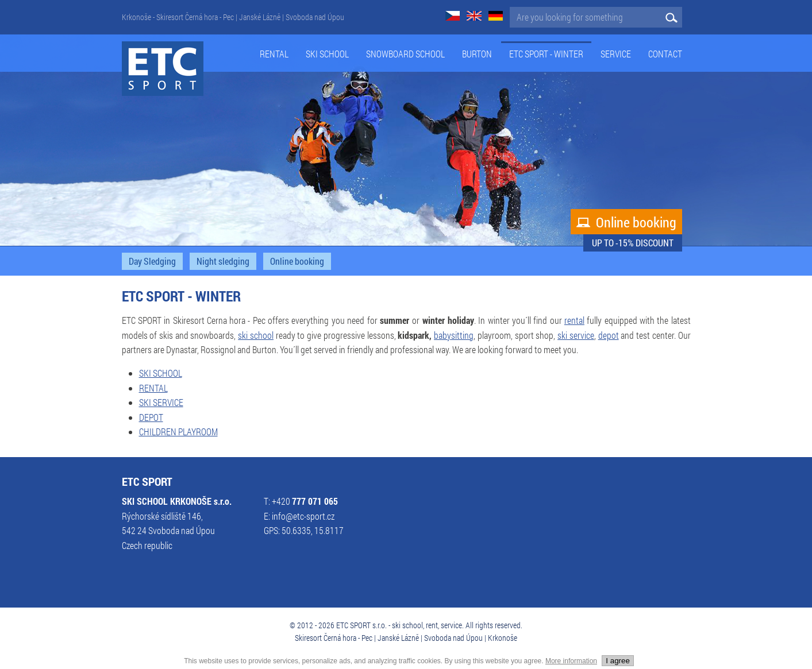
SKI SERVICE (161, 403)
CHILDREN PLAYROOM (178, 432)
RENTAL (153, 388)
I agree (618, 661)
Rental (274, 54)
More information (571, 661)
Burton (477, 54)
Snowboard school (405, 54)
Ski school (327, 54)
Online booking (626, 222)
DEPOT (151, 417)
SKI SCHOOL (161, 373)
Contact (665, 54)
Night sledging (223, 261)
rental (574, 320)
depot (609, 335)
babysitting (454, 335)
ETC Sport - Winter (546, 54)
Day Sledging (152, 261)
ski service (576, 335)
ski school (256, 335)
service (616, 54)
